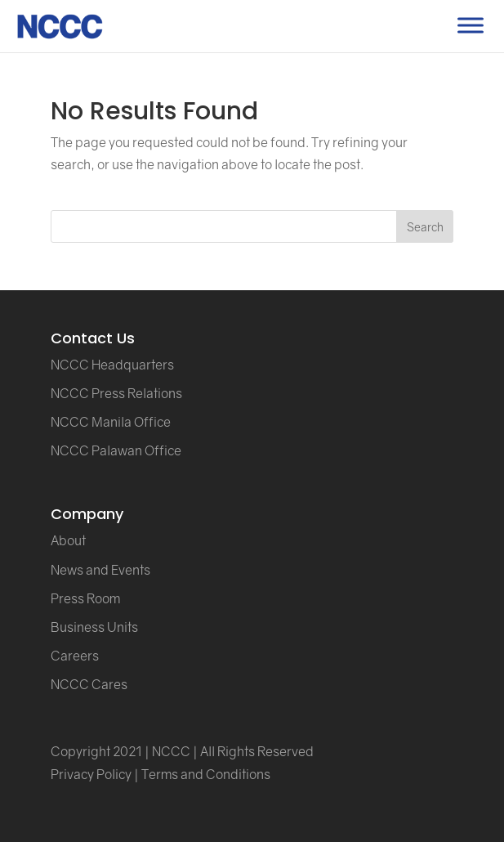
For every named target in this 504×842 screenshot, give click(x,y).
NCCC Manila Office (111, 422)
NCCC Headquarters (112, 365)
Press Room (85, 598)
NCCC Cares (89, 684)
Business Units (94, 627)
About (68, 540)
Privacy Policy (91, 774)
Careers (75, 656)
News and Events (100, 570)
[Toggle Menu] (471, 25)
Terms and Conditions (206, 774)
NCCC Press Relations (116, 393)
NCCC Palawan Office (116, 450)
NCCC (171, 751)
